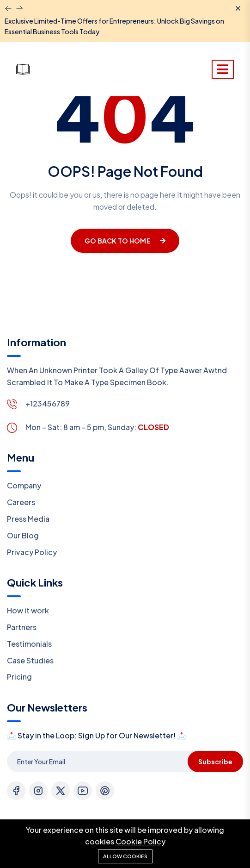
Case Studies (30, 660)
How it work (28, 610)
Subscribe (215, 762)
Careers (21, 502)
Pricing (19, 677)
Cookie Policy (140, 841)
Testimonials (29, 644)
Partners (22, 627)
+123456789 (48, 403)
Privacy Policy (32, 552)
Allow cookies (125, 856)
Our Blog (23, 535)
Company (24, 485)
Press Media (28, 519)
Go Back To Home (125, 241)
